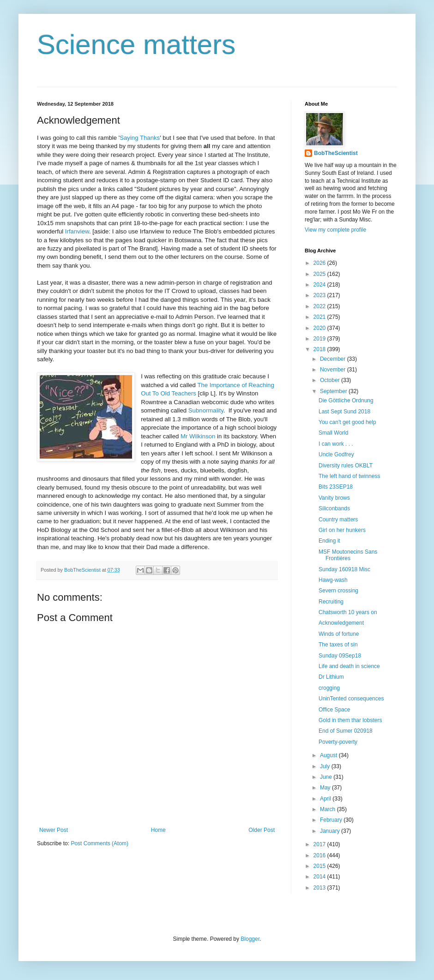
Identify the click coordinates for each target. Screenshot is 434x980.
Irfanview (77, 231)
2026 (320, 263)
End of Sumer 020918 (346, 731)
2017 (320, 844)
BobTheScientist (336, 153)
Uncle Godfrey (336, 454)
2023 (320, 295)
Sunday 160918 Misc (344, 569)
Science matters (136, 45)
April (326, 799)
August (329, 755)
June (327, 777)
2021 (320, 317)
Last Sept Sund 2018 (344, 412)
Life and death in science (349, 666)
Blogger (250, 939)
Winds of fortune (339, 634)
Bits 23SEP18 (336, 487)
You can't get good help (347, 422)
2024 (320, 285)
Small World (333, 433)
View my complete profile (335, 230)
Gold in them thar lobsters (350, 720)
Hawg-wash (333, 580)
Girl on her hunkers (342, 530)
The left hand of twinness (349, 476)
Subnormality (206, 410)
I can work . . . (336, 444)
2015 (320, 866)
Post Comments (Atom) (99, 843)
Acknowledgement (341, 623)
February (332, 820)
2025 (320, 274)
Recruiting (331, 602)
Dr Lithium (331, 677)
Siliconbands (334, 508)
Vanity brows (334, 498)
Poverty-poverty (338, 742)
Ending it (329, 541)
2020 (320, 328)
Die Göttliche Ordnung (346, 400)
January (331, 831)
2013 (320, 888)
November (334, 370)
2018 (320, 349)
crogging (329, 688)
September (334, 391)
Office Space (334, 710)
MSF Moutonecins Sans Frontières (348, 555)
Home (158, 830)
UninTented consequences (351, 699)
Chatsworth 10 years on (348, 612)
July (326, 766)
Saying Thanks (140, 138)
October (331, 380)
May (326, 788)
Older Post (262, 830)
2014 (320, 877)
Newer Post (54, 830)
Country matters (338, 520)
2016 (320, 855)
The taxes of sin (338, 645)
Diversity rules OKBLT (346, 466)
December (334, 359)
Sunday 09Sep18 (340, 656)
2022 (320, 306)
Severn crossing (338, 591)
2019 (320, 339)
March (329, 809)
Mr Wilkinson (198, 436)
